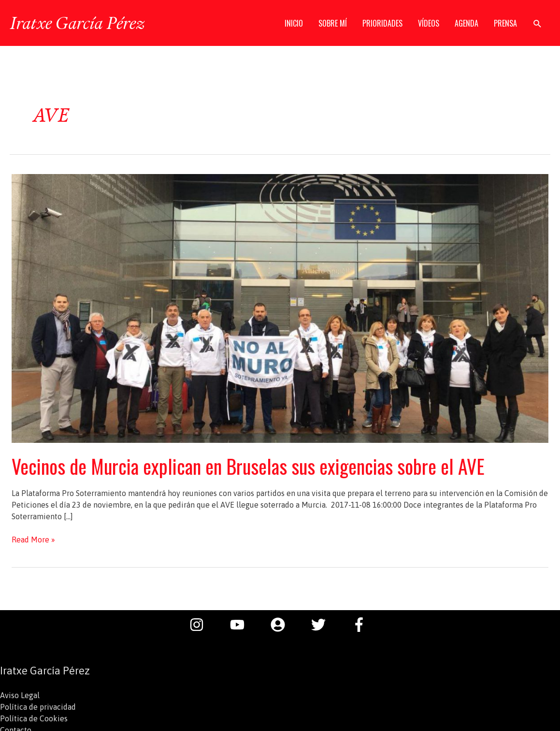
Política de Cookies (34, 718)
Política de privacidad (38, 707)
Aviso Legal (20, 695)
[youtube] (242, 625)
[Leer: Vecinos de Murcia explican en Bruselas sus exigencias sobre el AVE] (280, 307)
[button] (538, 23)
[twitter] (323, 625)
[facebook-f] (361, 625)
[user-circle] (283, 625)
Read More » (33, 540)
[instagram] (201, 625)
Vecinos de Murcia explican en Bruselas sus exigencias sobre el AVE (248, 466)
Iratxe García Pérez (77, 23)
